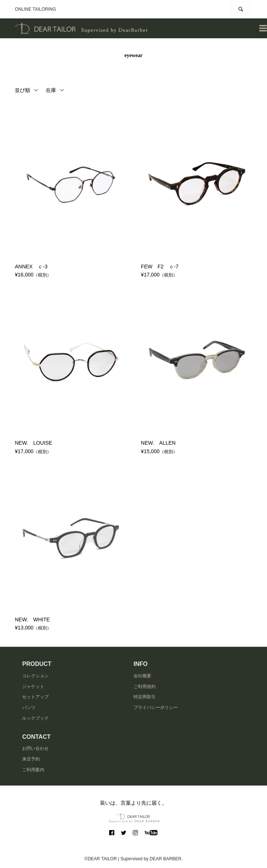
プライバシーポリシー (156, 708)
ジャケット (33, 687)
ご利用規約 (145, 687)
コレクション (35, 676)
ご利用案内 (33, 770)
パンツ (29, 708)
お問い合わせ (35, 748)
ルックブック (35, 718)
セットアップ (35, 697)
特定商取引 (145, 697)
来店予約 (31, 759)
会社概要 (142, 676)
